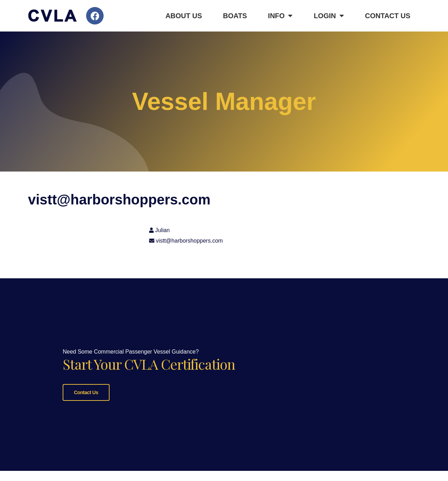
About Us (184, 16)
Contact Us (388, 16)
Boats (235, 16)
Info (281, 16)
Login (329, 16)
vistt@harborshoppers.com (189, 241)
